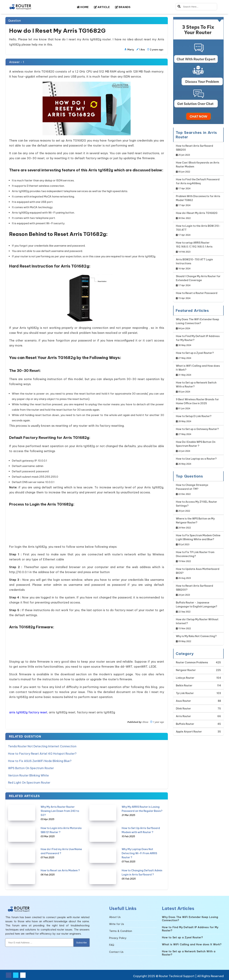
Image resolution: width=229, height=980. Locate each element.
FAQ (112, 944)
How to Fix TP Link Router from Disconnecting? (198, 557)
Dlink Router (183, 709)
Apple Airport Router (189, 732)
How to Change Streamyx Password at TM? (198, 490)
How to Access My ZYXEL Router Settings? (198, 507)
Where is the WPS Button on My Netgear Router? (198, 523)
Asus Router (183, 701)
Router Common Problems (192, 662)
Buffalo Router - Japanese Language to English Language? (198, 607)
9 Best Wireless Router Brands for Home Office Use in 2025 (198, 404)
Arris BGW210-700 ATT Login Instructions (198, 264)
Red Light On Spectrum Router (29, 782)
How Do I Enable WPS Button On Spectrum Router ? (198, 447)
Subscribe (81, 942)
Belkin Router (184, 685)
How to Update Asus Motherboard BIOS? (198, 574)
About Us (115, 917)
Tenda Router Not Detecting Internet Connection (42, 746)
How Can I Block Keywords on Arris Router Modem (198, 167)
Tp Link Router (185, 693)
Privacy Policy (118, 937)
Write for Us (117, 924)
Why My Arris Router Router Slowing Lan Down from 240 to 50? (60, 810)
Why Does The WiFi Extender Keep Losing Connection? (198, 324)
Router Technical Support (177, 976)
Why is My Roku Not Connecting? (196, 639)
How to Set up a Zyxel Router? (195, 356)
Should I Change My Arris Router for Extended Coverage (198, 281)
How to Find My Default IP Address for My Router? (198, 341)
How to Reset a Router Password (197, 296)
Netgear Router (186, 670)
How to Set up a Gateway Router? (197, 432)
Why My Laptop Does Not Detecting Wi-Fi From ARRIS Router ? (139, 853)
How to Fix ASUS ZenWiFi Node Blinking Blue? (40, 761)
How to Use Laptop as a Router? (196, 461)
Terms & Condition (121, 930)
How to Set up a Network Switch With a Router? (198, 387)
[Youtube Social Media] (23, 975)
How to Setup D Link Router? (194, 419)
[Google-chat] (198, 70)
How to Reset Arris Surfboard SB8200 (198, 151)
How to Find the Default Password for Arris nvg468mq (198, 184)
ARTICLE (102, 7)
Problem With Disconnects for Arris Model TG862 (198, 201)
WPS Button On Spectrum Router (31, 768)
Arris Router (183, 716)
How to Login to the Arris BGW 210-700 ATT (198, 231)
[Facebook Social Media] (9, 975)
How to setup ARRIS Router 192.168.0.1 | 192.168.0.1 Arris (198, 247)
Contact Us (116, 951)
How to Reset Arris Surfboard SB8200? (198, 591)
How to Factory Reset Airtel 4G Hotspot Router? (42, 753)
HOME (83, 7)
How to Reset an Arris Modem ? (60, 870)
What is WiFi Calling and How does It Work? (198, 371)
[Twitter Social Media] (16, 975)
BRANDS (123, 7)
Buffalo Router (185, 724)
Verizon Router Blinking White (28, 775)
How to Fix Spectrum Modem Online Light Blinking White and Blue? (198, 540)
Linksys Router (185, 678)
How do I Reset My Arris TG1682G (197, 216)
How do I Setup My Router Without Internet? (198, 624)
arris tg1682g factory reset (28, 712)
